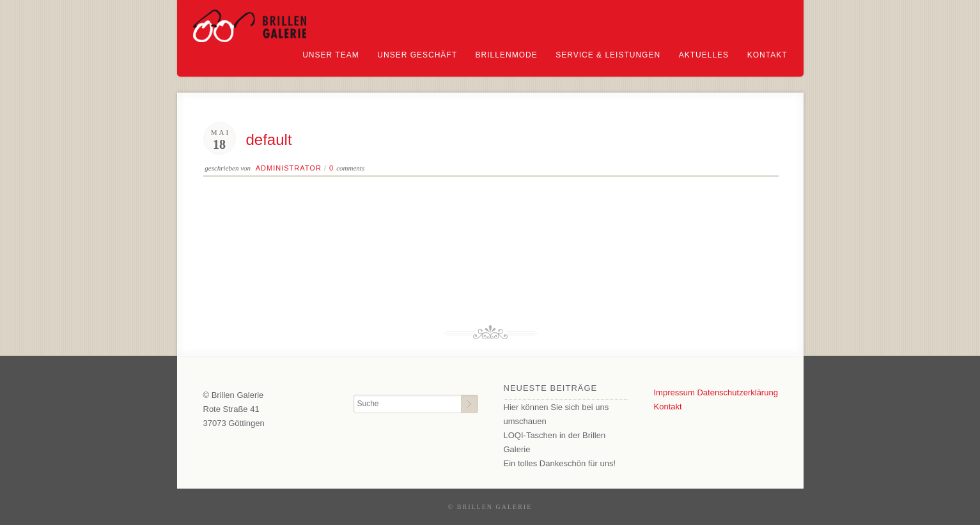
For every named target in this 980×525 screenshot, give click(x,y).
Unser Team (331, 55)
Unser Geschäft (417, 55)
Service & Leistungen (608, 55)
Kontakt (767, 55)
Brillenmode (507, 55)
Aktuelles (704, 55)
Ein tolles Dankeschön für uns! (560, 463)
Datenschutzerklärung (737, 392)
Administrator (289, 168)
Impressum (674, 392)
